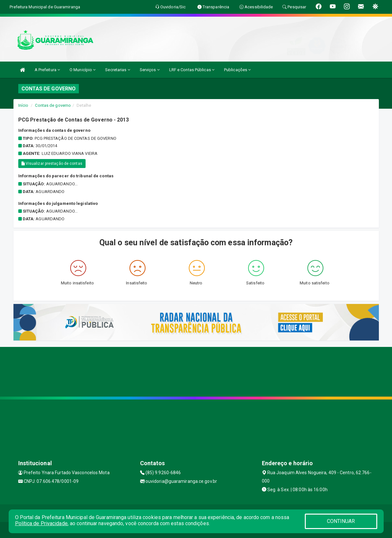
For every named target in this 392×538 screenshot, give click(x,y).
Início (23, 105)
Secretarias (117, 70)
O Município (83, 70)
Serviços (150, 70)
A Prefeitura (47, 70)
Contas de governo (53, 105)
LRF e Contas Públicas (192, 70)
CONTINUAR (341, 521)
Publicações (237, 70)
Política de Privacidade (41, 523)
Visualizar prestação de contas (52, 164)
